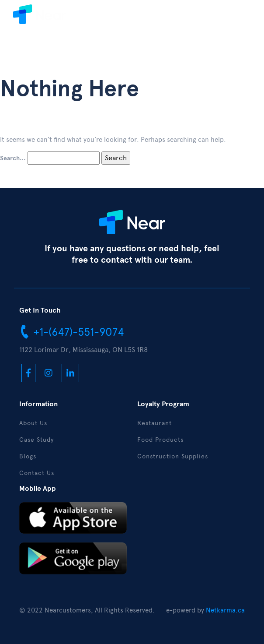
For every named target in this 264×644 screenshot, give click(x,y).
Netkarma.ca (225, 610)
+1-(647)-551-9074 (72, 331)
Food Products (160, 440)
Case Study (36, 440)
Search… (13, 158)
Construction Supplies (173, 456)
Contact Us (37, 473)
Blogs (28, 456)
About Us (33, 423)
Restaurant (155, 423)
